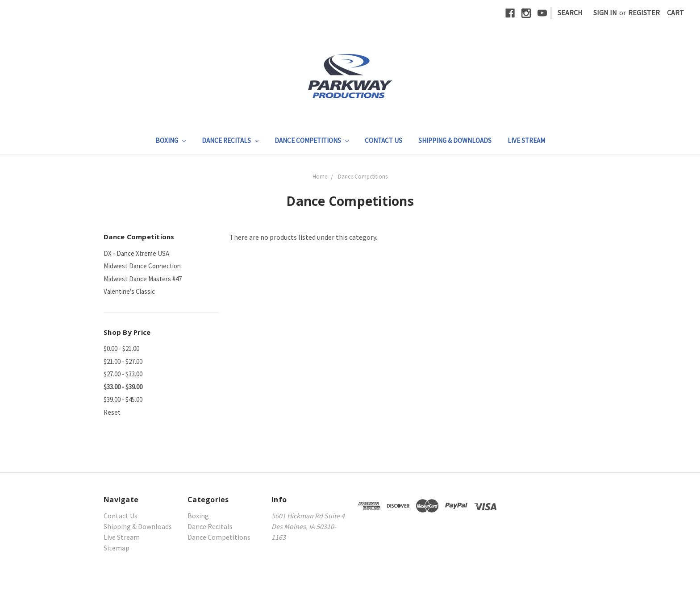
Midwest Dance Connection (142, 266)
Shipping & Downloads (455, 140)
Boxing (171, 140)
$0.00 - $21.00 (121, 348)
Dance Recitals (230, 140)
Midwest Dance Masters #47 (143, 279)
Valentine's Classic (129, 291)
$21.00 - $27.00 (123, 361)
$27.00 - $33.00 (123, 374)
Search (570, 13)
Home (320, 177)
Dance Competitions (312, 140)
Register (644, 13)
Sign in (605, 13)
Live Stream (526, 140)
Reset (112, 412)
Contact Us (383, 140)
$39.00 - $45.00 (123, 399)
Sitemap (117, 548)
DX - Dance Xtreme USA (136, 253)
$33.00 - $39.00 (123, 387)
